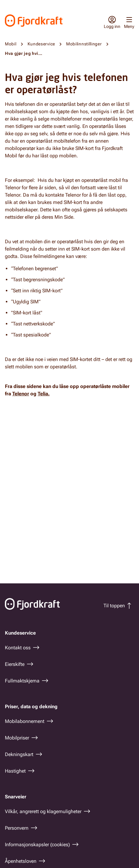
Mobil (11, 44)
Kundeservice (41, 44)
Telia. (44, 394)
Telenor (21, 394)
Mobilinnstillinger (84, 44)
